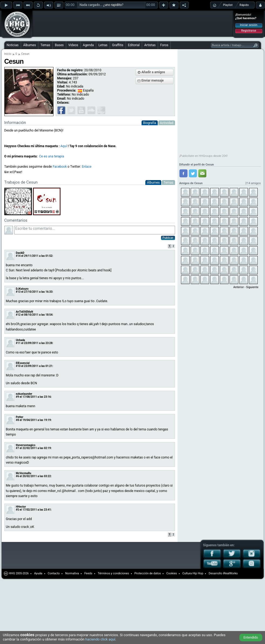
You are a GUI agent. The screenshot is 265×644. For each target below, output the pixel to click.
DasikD (20, 253)
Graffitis (118, 45)
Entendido (251, 638)
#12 (18, 315)
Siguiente (252, 287)
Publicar (168, 238)
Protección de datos (148, 573)
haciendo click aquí (100, 639)
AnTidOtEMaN (25, 312)
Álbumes (30, 45)
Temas (45, 45)
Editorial (134, 45)
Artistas (150, 45)
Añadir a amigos (153, 72)
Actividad (167, 123)
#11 (18, 343)
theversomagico (26, 445)
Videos (73, 45)
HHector (21, 507)
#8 (18, 420)
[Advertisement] (68, 19)
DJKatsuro (22, 289)
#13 (18, 292)
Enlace (87, 167)
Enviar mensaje (153, 80)
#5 (18, 510)
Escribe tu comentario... (95, 230)
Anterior (238, 287)
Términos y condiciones (113, 573)
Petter (20, 417)
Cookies (171, 573)
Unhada (21, 340)
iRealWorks (230, 573)
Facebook (60, 167)
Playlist (228, 5)
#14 (18, 256)
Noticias (13, 45)
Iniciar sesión (249, 25)
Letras (103, 45)
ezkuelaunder (24, 394)
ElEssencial (23, 363)
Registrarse (249, 31)
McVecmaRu (24, 473)
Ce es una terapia (52, 156)
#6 (18, 476)
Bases (59, 45)
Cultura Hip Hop (193, 573)
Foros (164, 45)
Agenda (88, 45)
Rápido (244, 5)
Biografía (150, 123)
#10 (18, 366)
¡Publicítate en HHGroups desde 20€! (204, 156)
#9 (18, 397)
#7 (18, 448)
